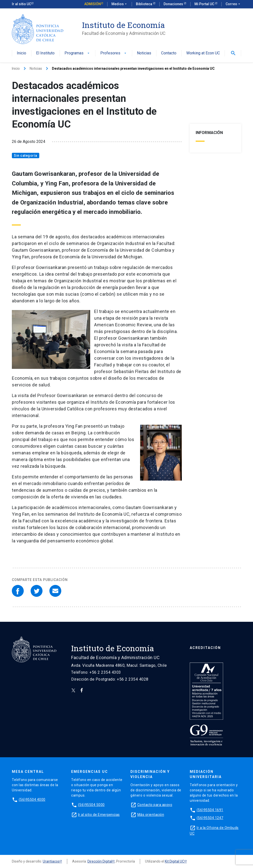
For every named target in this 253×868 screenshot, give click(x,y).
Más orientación (151, 815)
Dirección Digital (100, 861)
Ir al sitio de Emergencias (99, 815)
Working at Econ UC (203, 53)
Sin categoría (26, 156)
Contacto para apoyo (155, 805)
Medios (120, 4)
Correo (233, 4)
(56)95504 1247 (210, 818)
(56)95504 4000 (32, 800)
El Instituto (45, 53)
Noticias (144, 53)
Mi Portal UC (205, 4)
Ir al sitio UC (21, 4)
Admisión (93, 4)
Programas (77, 53)
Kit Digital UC (175, 861)
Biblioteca (144, 4)
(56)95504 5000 (91, 805)
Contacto (169, 53)
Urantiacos (51, 861)
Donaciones (174, 4)
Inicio (21, 53)
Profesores (114, 53)
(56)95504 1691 (210, 810)
